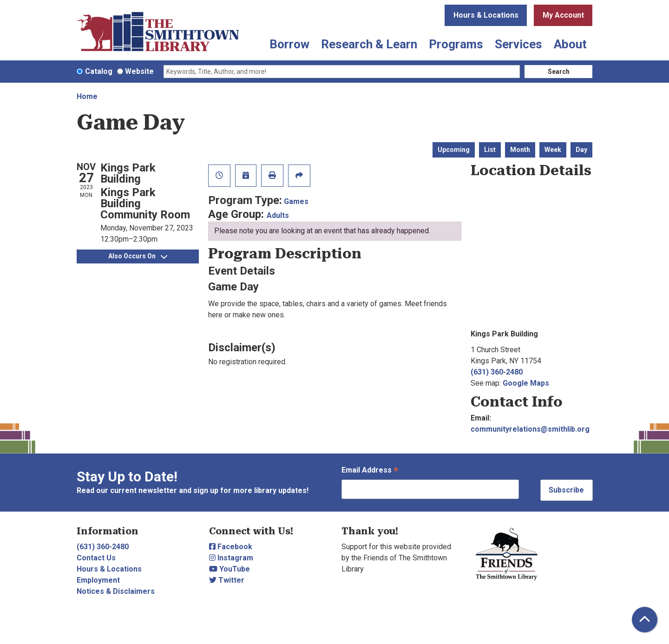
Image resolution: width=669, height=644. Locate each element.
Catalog (99, 71)
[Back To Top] (645, 620)
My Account (563, 15)
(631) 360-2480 (497, 372)
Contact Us (96, 558)
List (490, 150)
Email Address (370, 471)
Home (87, 96)
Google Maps (526, 383)
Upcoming (454, 150)
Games (296, 201)
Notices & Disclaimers (116, 591)
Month (520, 150)
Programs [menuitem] (456, 44)
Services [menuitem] (518, 44)
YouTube (230, 569)
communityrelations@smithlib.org (530, 429)
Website (139, 71)
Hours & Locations (486, 15)
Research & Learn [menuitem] (369, 44)
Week (553, 150)
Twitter (227, 580)
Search (559, 72)
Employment (98, 580)
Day (581, 150)
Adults (278, 215)
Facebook (231, 547)
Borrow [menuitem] (289, 44)
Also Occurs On (138, 256)
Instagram (231, 558)
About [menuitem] (570, 44)
